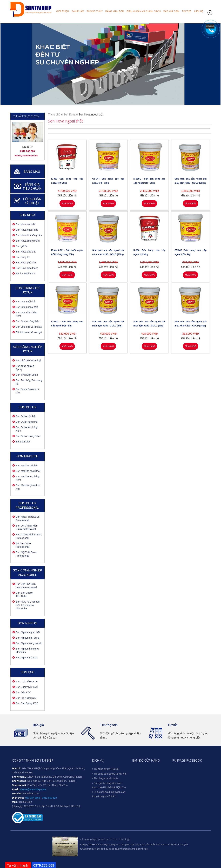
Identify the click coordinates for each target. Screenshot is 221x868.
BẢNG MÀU (32, 172)
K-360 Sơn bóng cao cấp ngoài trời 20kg (67, 181)
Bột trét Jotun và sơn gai (29, 332)
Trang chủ (54, 115)
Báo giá (38, 725)
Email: (16, 789)
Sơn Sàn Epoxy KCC (27, 703)
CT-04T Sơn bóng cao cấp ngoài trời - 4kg (191, 252)
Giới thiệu (63, 11)
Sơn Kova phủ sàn (26, 263)
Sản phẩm (78, 11)
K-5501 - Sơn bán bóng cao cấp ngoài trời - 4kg (67, 324)
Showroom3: (19, 785)
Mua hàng (67, 203)
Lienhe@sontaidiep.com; (33, 789)
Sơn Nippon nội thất (27, 658)
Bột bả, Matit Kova (26, 274)
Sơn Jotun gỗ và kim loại (29, 327)
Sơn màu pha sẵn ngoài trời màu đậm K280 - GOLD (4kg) (108, 324)
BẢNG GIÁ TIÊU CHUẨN (32, 187)
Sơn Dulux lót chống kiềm (27, 429)
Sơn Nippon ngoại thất (28, 632)
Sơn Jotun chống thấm (28, 321)
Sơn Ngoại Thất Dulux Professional (28, 518)
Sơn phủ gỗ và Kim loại (28, 360)
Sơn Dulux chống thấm (28, 436)
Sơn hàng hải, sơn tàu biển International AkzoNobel (28, 605)
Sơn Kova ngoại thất (27, 230)
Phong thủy (95, 11)
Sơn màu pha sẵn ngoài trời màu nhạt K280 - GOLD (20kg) (108, 252)
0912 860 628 (49, 798)
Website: (17, 794)
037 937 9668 (33, 798)
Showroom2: (19, 781)
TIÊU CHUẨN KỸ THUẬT (32, 201)
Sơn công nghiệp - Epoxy (26, 368)
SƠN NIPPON (27, 623)
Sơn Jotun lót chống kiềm (27, 314)
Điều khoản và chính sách (144, 11)
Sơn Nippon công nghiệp (29, 643)
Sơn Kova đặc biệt (26, 252)
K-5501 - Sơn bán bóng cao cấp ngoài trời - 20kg (150, 181)
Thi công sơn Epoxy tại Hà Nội (110, 774)
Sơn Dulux (27, 407)
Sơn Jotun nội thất (26, 302)
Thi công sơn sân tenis (106, 778)
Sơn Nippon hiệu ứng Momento (27, 650)
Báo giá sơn (171, 11)
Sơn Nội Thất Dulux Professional (26, 554)
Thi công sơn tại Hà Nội (106, 769)
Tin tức (187, 11)
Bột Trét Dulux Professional (24, 545)
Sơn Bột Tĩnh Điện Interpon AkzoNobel (26, 586)
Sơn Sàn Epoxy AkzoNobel (24, 594)
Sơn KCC (27, 672)
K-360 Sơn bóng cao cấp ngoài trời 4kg (150, 252)
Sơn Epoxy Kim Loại (27, 687)
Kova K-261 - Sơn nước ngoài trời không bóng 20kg (67, 252)
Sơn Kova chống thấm (28, 241)
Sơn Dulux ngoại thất (27, 422)
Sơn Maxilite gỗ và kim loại (28, 487)
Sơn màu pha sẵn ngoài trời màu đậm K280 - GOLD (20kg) (191, 181)
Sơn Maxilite (27, 456)
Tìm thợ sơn (109, 725)
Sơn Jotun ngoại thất (27, 307)
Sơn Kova (27, 215)
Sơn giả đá (22, 246)
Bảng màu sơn (115, 11)
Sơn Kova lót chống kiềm (29, 235)
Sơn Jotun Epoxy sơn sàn (27, 391)
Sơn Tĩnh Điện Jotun (27, 375)
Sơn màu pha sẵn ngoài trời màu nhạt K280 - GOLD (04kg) (191, 324)
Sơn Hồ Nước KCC (26, 698)
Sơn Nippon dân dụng (28, 638)
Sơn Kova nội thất (25, 224)
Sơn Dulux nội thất (26, 416)
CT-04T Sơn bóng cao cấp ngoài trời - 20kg (108, 181)
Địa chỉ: (16, 768)
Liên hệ (199, 11)
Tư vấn (173, 725)
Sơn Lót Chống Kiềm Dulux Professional (27, 527)
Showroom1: (19, 777)
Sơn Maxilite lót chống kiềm (28, 478)
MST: (15, 802)
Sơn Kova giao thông (27, 268)
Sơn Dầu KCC (24, 692)
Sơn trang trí (23, 257)
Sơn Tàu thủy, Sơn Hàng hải (29, 382)
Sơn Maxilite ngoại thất (28, 471)
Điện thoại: (18, 798)
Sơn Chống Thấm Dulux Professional (29, 536)
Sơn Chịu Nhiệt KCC (27, 681)
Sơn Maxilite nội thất (27, 466)
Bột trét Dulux (23, 442)
